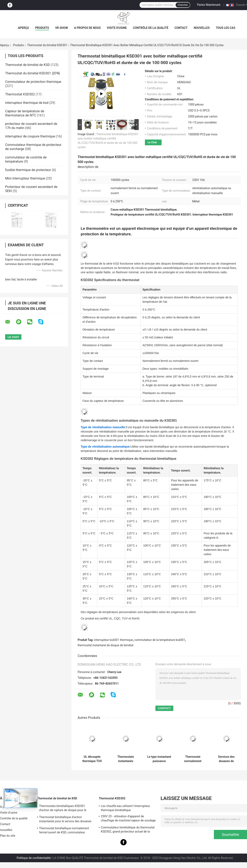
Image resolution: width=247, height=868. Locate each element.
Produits (42, 28)
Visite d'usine (117, 28)
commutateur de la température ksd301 (160, 640)
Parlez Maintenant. (209, 5)
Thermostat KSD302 (20, 94)
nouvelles (202, 28)
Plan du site (8, 836)
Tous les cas (226, 28)
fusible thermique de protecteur (28, 170)
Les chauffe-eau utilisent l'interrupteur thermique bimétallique (125, 808)
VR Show (62, 28)
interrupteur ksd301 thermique (114, 640)
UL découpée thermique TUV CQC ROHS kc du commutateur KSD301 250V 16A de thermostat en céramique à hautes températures (92, 759)
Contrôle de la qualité (151, 28)
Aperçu (23, 28)
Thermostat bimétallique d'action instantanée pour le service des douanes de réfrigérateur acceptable (65, 820)
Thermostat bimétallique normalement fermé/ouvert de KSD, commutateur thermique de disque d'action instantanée (66, 831)
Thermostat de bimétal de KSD (27, 65)
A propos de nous (87, 28)
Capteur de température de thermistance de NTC (25, 113)
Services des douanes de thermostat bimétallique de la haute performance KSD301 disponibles (226, 759)
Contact (181, 28)
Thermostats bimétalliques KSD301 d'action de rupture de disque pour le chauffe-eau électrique (63, 809)
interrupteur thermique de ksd (27, 103)
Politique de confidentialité (34, 858)
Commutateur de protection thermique (33, 82)
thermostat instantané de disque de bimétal (105, 645)
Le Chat (152, 142)
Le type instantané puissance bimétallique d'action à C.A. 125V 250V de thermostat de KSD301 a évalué (159, 759)
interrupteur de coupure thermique (30, 136)
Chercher (183, 5)
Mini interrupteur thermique (25, 178)
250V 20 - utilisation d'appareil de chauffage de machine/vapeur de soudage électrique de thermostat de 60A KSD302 (128, 819)
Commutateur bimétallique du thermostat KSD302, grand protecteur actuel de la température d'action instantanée (128, 830)
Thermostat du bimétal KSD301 (47, 45)
